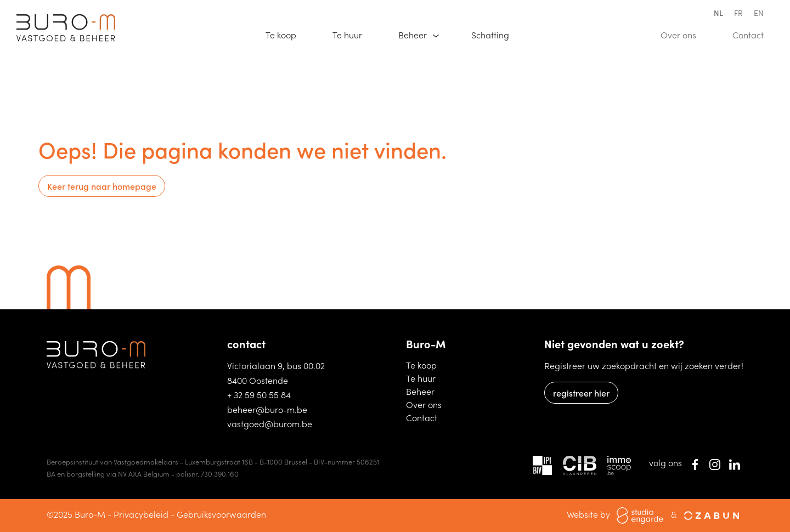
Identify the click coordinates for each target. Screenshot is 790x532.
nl (718, 13)
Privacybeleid (141, 514)
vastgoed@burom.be (270, 423)
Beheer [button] (414, 35)
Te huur (352, 34)
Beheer (426, 391)
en (759, 13)
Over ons (683, 34)
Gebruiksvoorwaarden (221, 514)
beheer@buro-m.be (267, 409)
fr (738, 13)
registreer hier (581, 393)
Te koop (286, 34)
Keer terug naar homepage (102, 186)
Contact (753, 34)
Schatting (495, 34)
